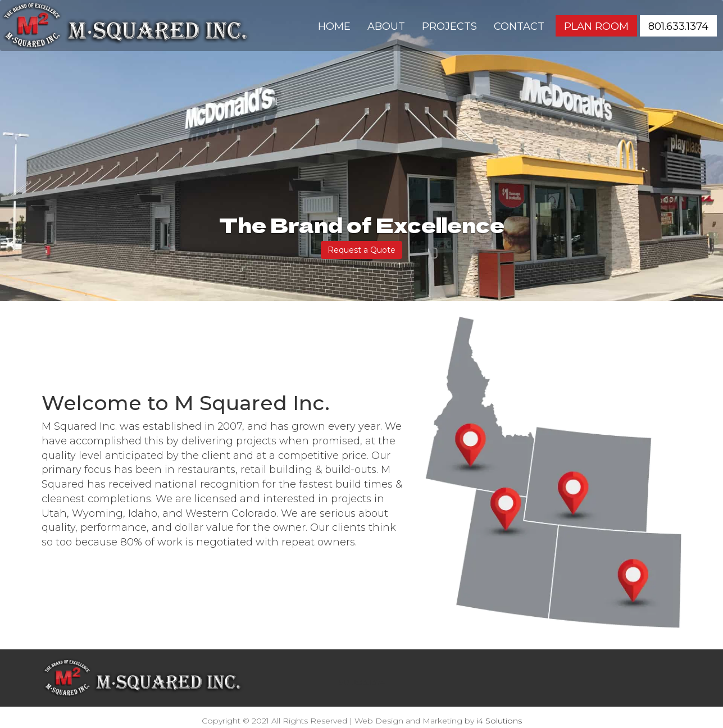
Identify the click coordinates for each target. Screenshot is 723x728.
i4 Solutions (499, 721)
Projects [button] (449, 26)
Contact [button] (519, 26)
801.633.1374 (362, 682)
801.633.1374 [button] (678, 26)
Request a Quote (361, 250)
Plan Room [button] (596, 26)
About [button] (386, 26)
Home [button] (334, 26)
